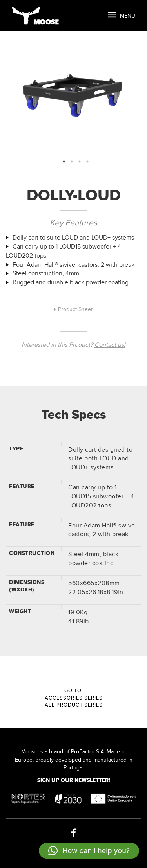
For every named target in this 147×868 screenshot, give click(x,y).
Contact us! (110, 345)
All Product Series (74, 705)
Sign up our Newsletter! (74, 780)
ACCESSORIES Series (74, 698)
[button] (89, 851)
